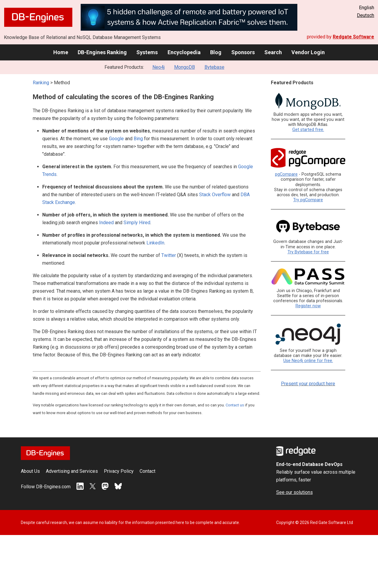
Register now (308, 306)
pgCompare (286, 174)
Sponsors (243, 52)
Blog (216, 52)
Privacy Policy (119, 471)
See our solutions (295, 492)
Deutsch (365, 15)
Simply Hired (137, 223)
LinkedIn (155, 243)
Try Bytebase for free (308, 252)
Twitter (169, 255)
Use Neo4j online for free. (308, 361)
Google (116, 139)
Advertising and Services (72, 471)
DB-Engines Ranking (102, 52)
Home (61, 52)
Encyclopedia (184, 52)
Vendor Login (308, 52)
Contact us (235, 405)
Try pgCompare (308, 200)
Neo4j (158, 67)
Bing (138, 139)
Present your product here (308, 384)
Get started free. (308, 130)
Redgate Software (353, 37)
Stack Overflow (215, 195)
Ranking (41, 83)
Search (273, 52)
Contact (147, 471)
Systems (147, 52)
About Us (30, 471)
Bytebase (214, 67)
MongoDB (185, 67)
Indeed (106, 223)
